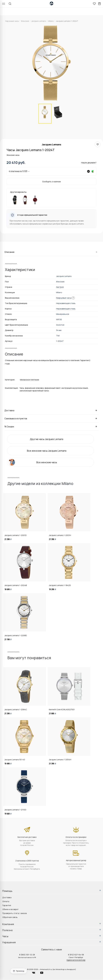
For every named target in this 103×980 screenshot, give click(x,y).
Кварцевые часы (64, 298)
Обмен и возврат (10, 909)
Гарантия (7, 905)
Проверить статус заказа (15, 913)
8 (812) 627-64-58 (76, 955)
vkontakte (35, 972)
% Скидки (51, 426)
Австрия (60, 287)
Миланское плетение (29, 380)
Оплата (6, 901)
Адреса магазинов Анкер (76, 960)
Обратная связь (10, 917)
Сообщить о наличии (51, 182)
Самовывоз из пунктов (51, 418)
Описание (51, 252)
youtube (43, 972)
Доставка (51, 410)
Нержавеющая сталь (66, 309)
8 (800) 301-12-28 (27, 955)
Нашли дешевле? (89, 163)
